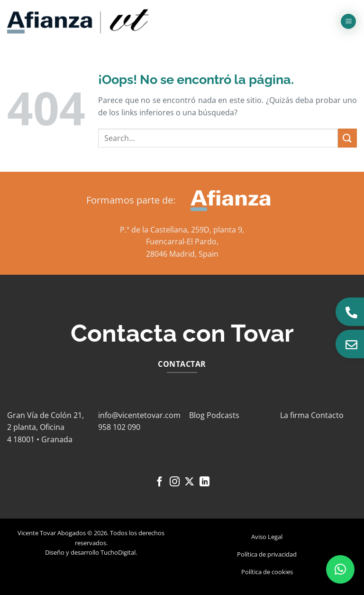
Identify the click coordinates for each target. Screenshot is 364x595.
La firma (295, 415)
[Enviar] (347, 138)
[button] (348, 22)
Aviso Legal (267, 537)
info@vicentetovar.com (139, 415)
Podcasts (223, 415)
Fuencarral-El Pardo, (182, 242)
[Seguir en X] (189, 482)
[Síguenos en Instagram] (175, 482)
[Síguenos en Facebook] (159, 482)
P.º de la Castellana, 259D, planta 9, (182, 230)
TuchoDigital (118, 552)
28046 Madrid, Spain (182, 254)
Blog (197, 415)
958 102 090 (119, 427)
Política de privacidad (267, 554)
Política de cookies (267, 572)
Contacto (327, 415)
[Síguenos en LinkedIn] (205, 482)
